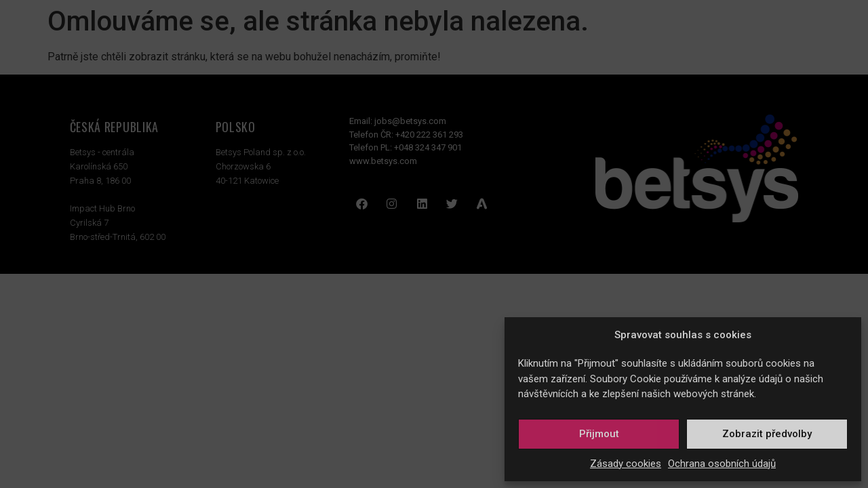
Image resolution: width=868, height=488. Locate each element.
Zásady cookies (626, 464)
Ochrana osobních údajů (722, 464)
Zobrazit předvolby (767, 434)
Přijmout (599, 434)
